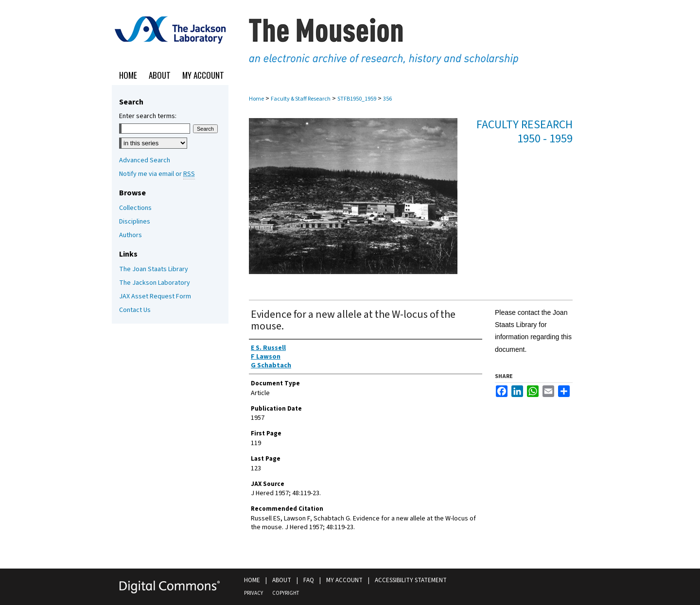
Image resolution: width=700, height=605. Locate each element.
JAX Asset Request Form (155, 296)
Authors (131, 235)
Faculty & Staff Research (301, 99)
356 (387, 99)
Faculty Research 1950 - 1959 (525, 132)
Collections (135, 208)
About (282, 580)
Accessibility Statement (411, 580)
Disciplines (135, 222)
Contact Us (135, 310)
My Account (344, 580)
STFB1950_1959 (357, 99)
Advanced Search (145, 160)
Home (256, 99)
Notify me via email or (157, 174)
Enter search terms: (148, 116)
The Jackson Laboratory (155, 283)
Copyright (286, 593)
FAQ (309, 580)
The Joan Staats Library (154, 269)
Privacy (254, 593)
